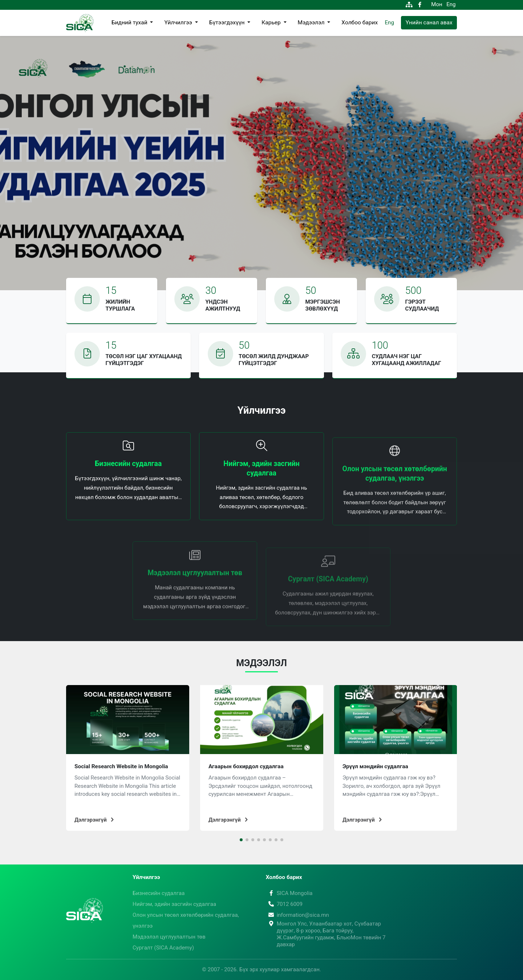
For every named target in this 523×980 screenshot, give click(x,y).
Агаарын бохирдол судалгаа (246, 766)
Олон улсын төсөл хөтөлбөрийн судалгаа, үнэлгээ (186, 920)
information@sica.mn (297, 915)
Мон (437, 4)
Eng (451, 4)
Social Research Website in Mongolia (121, 766)
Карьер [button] (272, 23)
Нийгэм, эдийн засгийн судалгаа (174, 904)
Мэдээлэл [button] (312, 23)
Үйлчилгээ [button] (179, 23)
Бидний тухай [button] (130, 23)
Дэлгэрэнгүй (94, 820)
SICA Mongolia (289, 893)
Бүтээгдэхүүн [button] (228, 23)
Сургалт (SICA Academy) (163, 948)
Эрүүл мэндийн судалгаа (375, 766)
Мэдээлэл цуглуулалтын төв (169, 937)
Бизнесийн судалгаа (159, 893)
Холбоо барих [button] (360, 23)
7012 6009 (284, 904)
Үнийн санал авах (429, 23)
